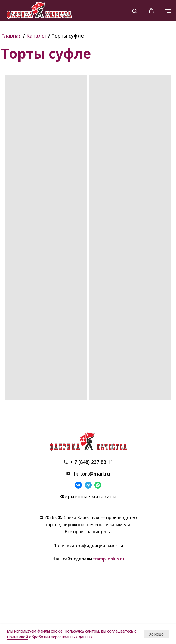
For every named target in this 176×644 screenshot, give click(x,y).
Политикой (17, 637)
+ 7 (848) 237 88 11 (91, 462)
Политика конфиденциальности (88, 546)
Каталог (37, 36)
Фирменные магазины (88, 496)
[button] (135, 11)
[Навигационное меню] (168, 11)
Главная (11, 36)
